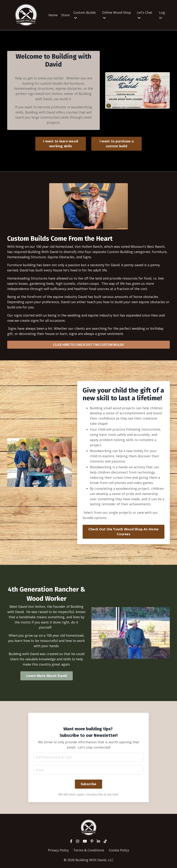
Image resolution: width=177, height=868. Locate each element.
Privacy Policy (58, 850)
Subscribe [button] (88, 784)
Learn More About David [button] (47, 676)
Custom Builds (85, 15)
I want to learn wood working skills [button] (61, 144)
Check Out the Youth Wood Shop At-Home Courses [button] (124, 532)
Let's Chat (145, 15)
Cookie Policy (119, 850)
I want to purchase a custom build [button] (116, 144)
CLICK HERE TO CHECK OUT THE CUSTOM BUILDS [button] (88, 345)
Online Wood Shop (116, 15)
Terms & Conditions (89, 850)
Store (65, 15)
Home (53, 15)
